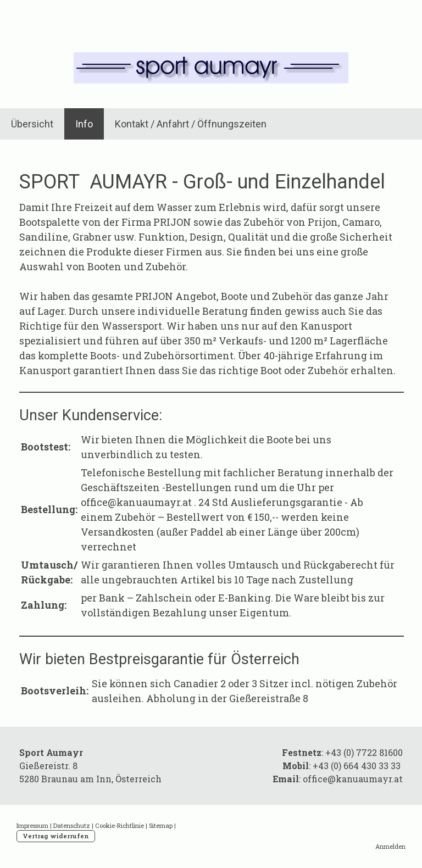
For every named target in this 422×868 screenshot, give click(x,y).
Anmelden (390, 846)
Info (84, 124)
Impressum (32, 825)
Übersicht (32, 124)
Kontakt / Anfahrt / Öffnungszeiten (191, 124)
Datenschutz (72, 825)
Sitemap (161, 825)
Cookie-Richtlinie (120, 825)
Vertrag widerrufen (56, 836)
